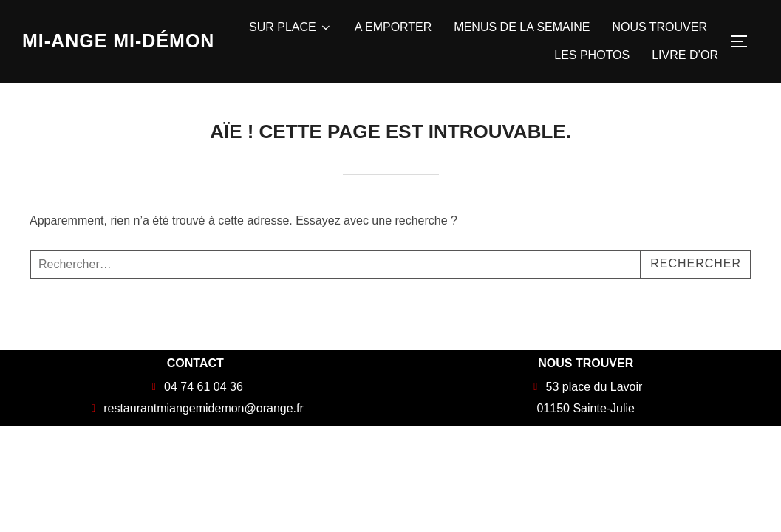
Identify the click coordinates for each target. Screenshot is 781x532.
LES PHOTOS (592, 55)
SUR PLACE (291, 27)
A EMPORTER (393, 27)
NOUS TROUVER (659, 27)
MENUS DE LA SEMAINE (522, 27)
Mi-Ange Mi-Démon (118, 41)
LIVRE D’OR (685, 55)
